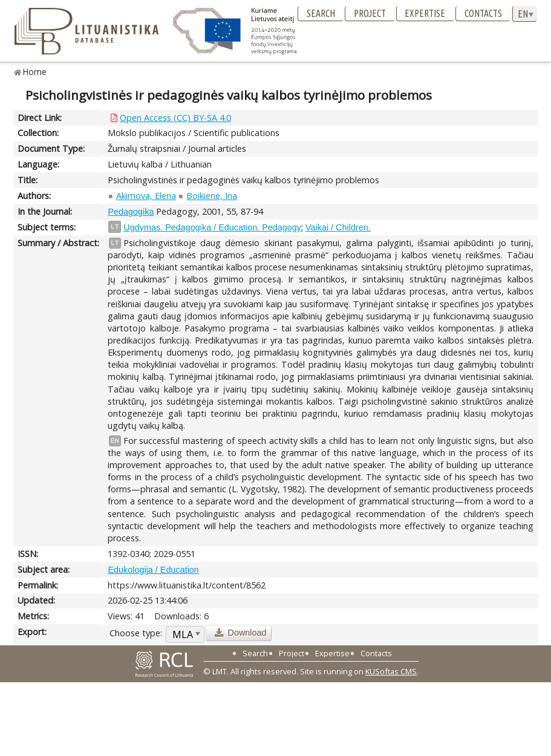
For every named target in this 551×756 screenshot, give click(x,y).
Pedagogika (131, 212)
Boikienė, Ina (212, 196)
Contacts (483, 13)
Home (35, 72)
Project (370, 13)
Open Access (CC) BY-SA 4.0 (175, 118)
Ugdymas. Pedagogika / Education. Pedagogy (212, 227)
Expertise (425, 13)
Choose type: (136, 633)
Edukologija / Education (153, 570)
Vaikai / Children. (338, 227)
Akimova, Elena (146, 196)
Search (321, 13)
